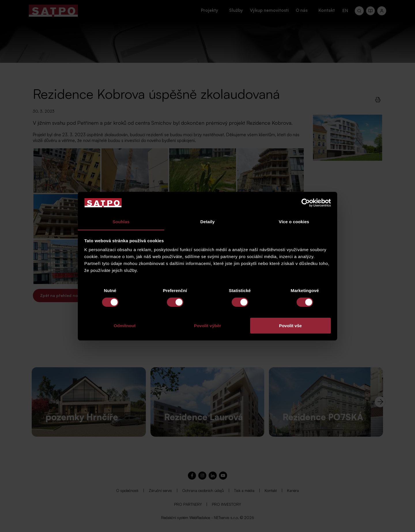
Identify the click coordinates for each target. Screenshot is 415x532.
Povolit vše (290, 326)
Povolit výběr (207, 326)
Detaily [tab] (207, 222)
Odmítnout (125, 326)
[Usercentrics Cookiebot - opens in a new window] (306, 203)
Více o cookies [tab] (294, 222)
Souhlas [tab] (121, 222)
